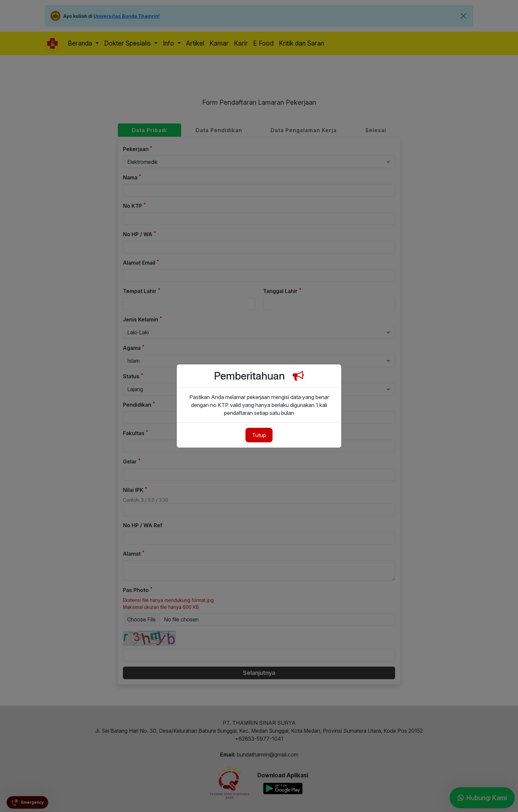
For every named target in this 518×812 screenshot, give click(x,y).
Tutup (259, 435)
